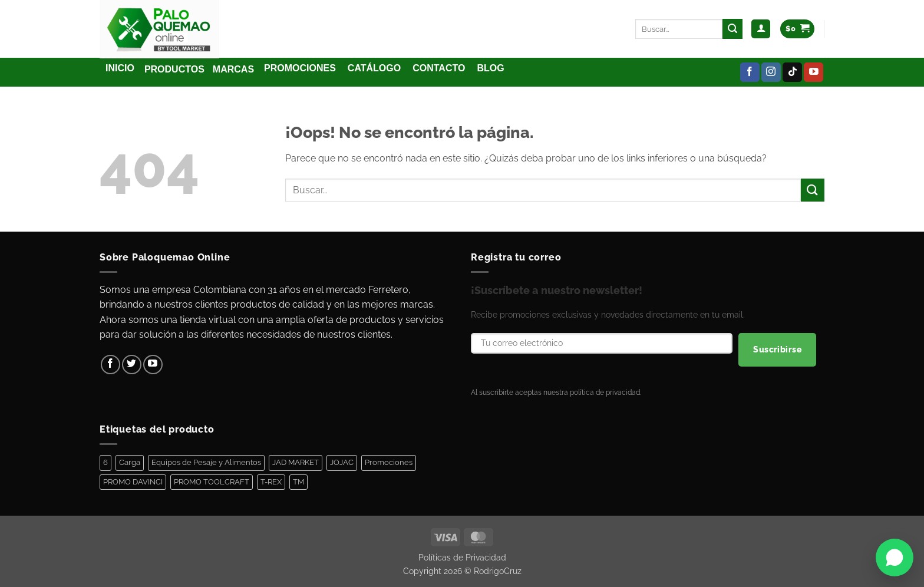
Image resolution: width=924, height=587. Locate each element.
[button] (761, 29)
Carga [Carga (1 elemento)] (130, 462)
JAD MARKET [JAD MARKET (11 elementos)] (296, 462)
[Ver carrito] (797, 29)
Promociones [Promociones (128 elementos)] (389, 462)
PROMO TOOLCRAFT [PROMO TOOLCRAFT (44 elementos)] (212, 482)
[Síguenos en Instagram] (771, 72)
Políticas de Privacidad (462, 557)
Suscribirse (777, 349)
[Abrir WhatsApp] (895, 558)
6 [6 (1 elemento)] (105, 462)
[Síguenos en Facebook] (750, 72)
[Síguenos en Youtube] (814, 72)
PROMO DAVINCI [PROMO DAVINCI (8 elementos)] (133, 482)
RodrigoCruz (498, 571)
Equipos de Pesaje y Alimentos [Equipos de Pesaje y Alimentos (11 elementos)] (206, 462)
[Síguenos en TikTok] (792, 72)
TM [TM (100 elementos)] (298, 482)
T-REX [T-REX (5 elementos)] (271, 482)
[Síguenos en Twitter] (132, 365)
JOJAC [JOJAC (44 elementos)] (342, 462)
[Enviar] (732, 29)
